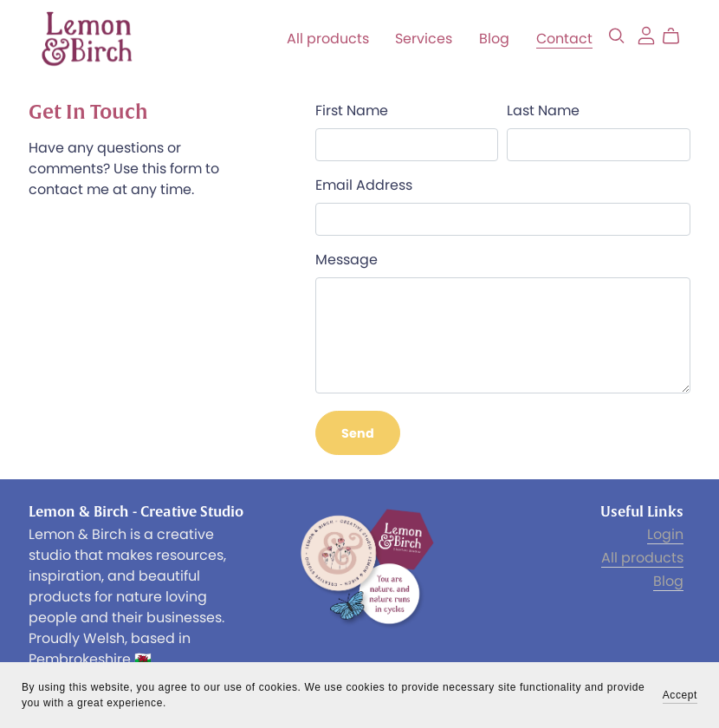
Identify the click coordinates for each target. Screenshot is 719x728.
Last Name (543, 110)
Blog (494, 39)
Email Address (364, 185)
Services (424, 39)
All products (328, 39)
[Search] (617, 36)
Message (347, 260)
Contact (564, 39)
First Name (352, 110)
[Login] (646, 34)
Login (665, 534)
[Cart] (678, 36)
